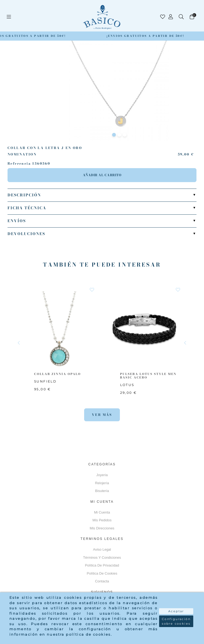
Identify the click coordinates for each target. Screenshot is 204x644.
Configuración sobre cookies (176, 621)
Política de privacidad (102, 565)
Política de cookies (102, 573)
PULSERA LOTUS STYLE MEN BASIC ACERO (148, 376)
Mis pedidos (102, 520)
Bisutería (102, 491)
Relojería (102, 483)
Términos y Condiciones (102, 558)
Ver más (102, 415)
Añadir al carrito (102, 175)
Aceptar (176, 611)
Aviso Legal (102, 549)
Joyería (102, 475)
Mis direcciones (102, 528)
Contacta (102, 581)
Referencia (19, 164)
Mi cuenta (102, 512)
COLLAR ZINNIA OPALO (58, 374)
